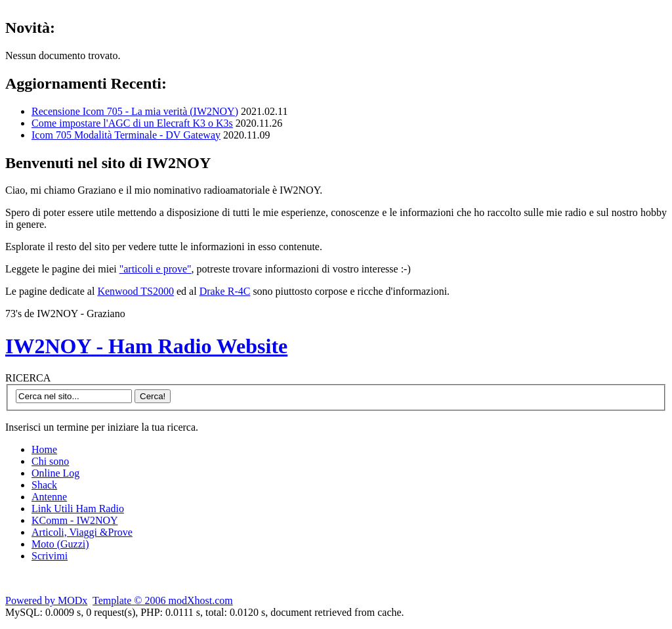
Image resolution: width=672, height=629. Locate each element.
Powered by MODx (46, 600)
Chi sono (50, 461)
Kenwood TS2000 (136, 291)
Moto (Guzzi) (60, 544)
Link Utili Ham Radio (78, 509)
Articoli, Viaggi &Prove (82, 532)
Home (44, 449)
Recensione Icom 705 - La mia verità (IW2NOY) (135, 111)
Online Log (55, 473)
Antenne (49, 497)
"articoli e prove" (156, 269)
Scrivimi (50, 556)
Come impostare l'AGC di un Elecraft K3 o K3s (132, 123)
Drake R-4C (225, 291)
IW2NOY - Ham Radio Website (146, 346)
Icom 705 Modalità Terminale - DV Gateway (126, 135)
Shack (44, 485)
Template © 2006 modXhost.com (163, 600)
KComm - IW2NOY (75, 520)
